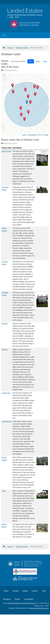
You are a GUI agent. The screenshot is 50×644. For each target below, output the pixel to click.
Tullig (4, 491)
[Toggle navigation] (4, 35)
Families (16, 591)
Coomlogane (7, 421)
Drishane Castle (22, 48)
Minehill (5, 324)
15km (45, 61)
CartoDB (46, 135)
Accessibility (29, 599)
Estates (25, 591)
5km (31, 61)
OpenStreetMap (32, 135)
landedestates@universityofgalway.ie (22, 603)
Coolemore (6, 393)
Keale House (7, 151)
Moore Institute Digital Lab (39, 608)
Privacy (17, 599)
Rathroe (5, 350)
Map (44, 591)
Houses (10, 48)
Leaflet (24, 135)
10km (38, 61)
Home (6, 591)
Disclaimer (7, 599)
